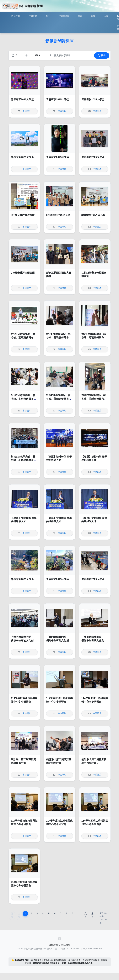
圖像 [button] (93, 16)
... (79, 914)
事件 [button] (48, 16)
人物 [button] (106, 16)
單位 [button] (80, 16)
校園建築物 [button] (64, 16)
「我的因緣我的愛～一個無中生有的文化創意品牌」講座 (23, 640)
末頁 (92, 915)
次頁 (86, 915)
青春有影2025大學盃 (22, 99)
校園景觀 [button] (33, 16)
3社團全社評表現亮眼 (23, 215)
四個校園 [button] (16, 16)
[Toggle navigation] (113, 6)
